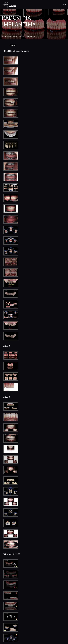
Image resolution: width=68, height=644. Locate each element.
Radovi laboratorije (9, 36)
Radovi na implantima (19, 21)
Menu (63, 5)
